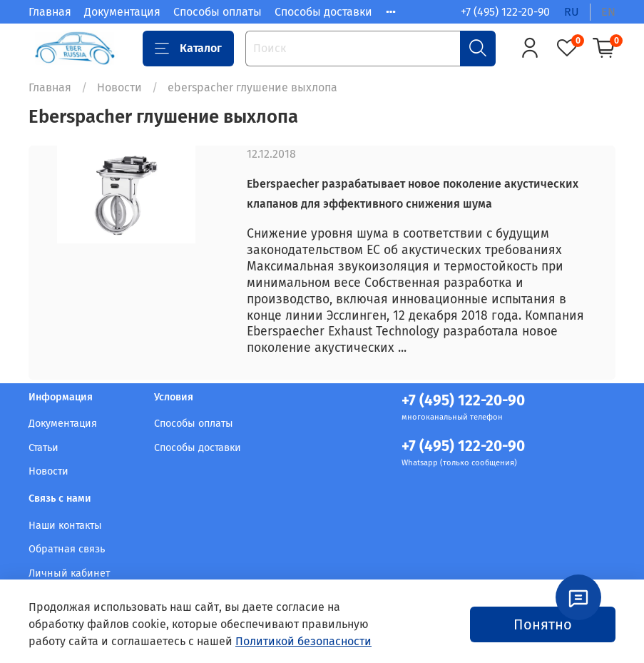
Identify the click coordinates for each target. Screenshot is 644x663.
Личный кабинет (69, 573)
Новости (119, 87)
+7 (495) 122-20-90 (505, 12)
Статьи (44, 448)
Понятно (543, 624)
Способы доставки (323, 12)
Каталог (188, 49)
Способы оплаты (218, 12)
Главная (50, 12)
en (608, 12)
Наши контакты (65, 526)
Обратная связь (67, 549)
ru (572, 12)
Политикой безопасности (303, 641)
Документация (122, 12)
